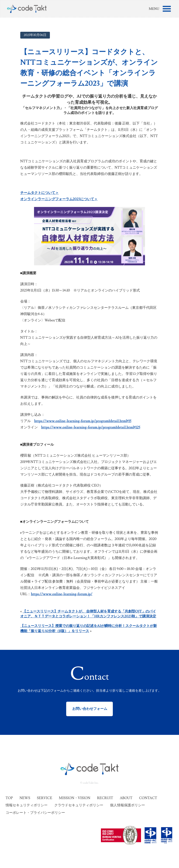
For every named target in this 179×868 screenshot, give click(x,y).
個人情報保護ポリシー (127, 805)
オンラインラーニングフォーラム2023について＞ (59, 199)
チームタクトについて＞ (40, 193)
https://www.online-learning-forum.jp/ (62, 594)
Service (45, 798)
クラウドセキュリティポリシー (79, 805)
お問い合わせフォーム (90, 709)
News (25, 798)
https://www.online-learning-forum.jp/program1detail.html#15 (83, 421)
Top (9, 798)
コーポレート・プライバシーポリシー (35, 813)
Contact (148, 798)
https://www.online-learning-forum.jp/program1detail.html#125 (91, 427)
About (126, 798)
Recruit (105, 798)
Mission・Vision (75, 798)
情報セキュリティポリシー (27, 805)
